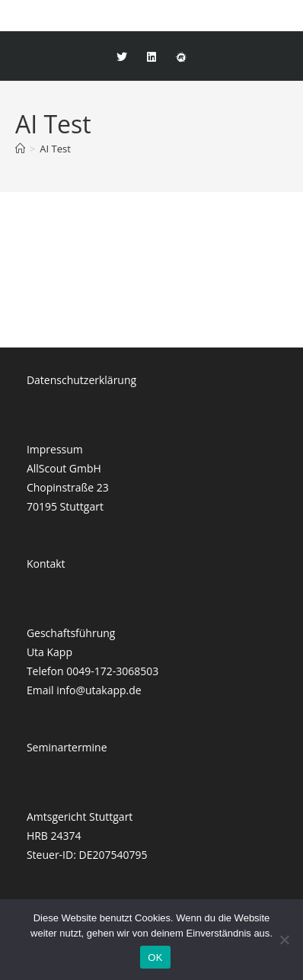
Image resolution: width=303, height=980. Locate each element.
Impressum (55, 449)
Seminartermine (67, 747)
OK (155, 958)
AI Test (55, 149)
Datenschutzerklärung (81, 380)
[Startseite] (20, 149)
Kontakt (46, 564)
